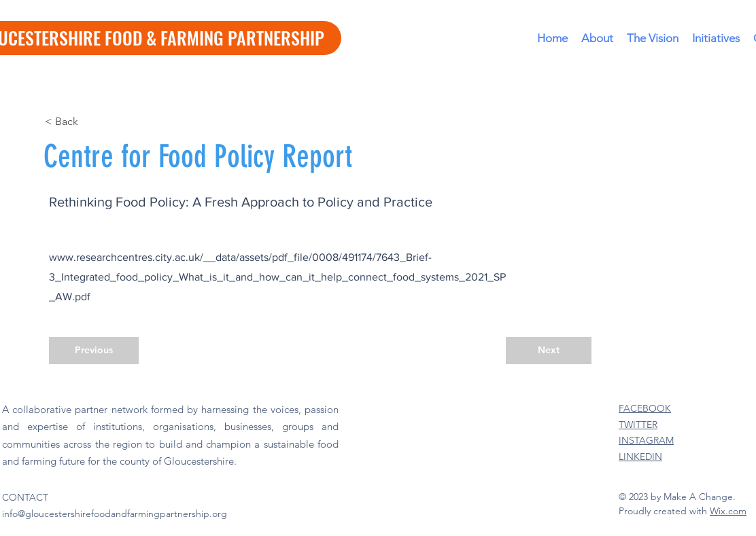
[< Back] (90, 122)
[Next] (549, 351)
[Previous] (94, 351)
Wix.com (728, 511)
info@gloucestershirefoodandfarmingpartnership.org (115, 514)
